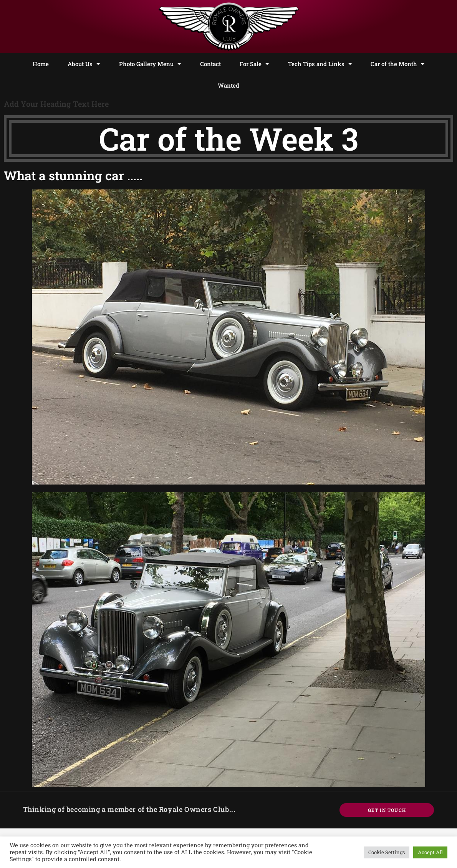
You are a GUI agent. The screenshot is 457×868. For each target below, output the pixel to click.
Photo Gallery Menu (150, 64)
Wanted (228, 85)
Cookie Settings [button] (387, 852)
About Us (84, 64)
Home (41, 64)
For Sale (254, 64)
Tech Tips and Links (320, 64)
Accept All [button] (430, 852)
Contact (210, 64)
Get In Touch (387, 810)
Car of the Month (397, 64)
